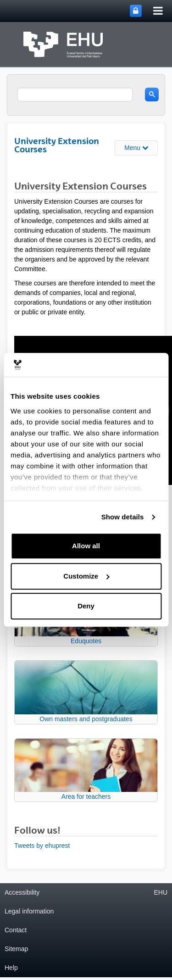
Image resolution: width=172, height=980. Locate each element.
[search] (75, 95)
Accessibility (22, 892)
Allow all (86, 546)
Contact (16, 930)
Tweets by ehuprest (42, 846)
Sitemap (16, 949)
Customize (86, 576)
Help (11, 968)
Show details (123, 517)
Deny (86, 606)
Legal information (29, 911)
